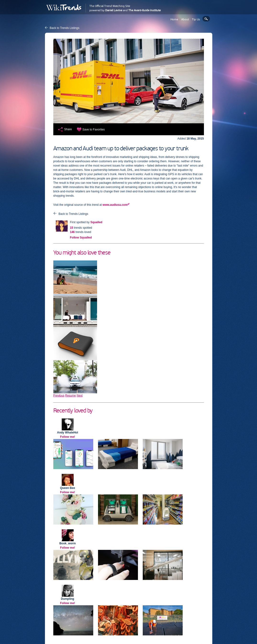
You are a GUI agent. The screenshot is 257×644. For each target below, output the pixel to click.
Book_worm (68, 543)
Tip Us (196, 19)
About (185, 19)
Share (68, 129)
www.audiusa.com (115, 205)
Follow (81, 238)
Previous (59, 395)
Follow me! (68, 437)
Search (206, 19)
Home (174, 19)
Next (80, 395)
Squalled (96, 222)
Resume (71, 395)
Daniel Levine (114, 10)
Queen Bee (68, 488)
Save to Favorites (94, 130)
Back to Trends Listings (65, 28)
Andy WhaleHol (67, 433)
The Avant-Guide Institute (145, 10)
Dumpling (68, 599)
